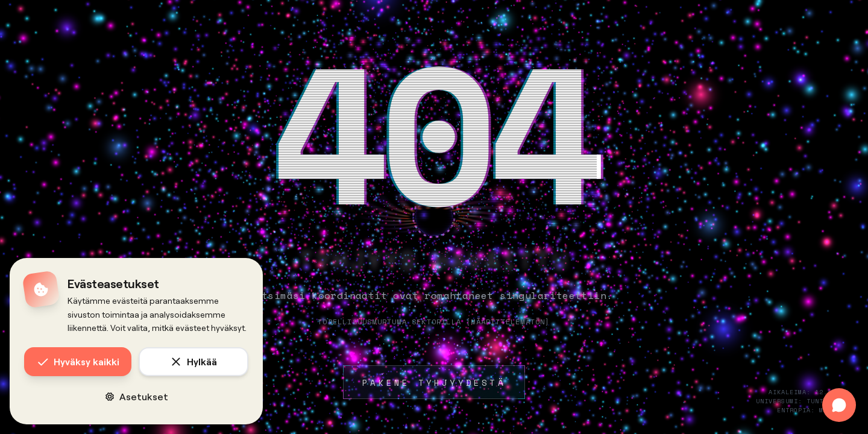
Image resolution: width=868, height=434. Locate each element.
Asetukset (137, 396)
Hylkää (193, 362)
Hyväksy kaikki (78, 362)
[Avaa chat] (839, 405)
